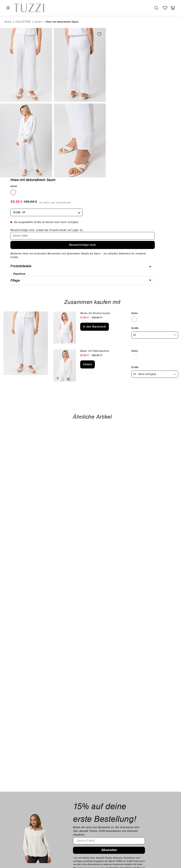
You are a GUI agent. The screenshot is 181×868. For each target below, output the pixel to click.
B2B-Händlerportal (162, 811)
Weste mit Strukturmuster (95, 206)
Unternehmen (162, 787)
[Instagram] (18, 834)
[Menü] (8, 8)
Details (88, 257)
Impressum (112, 793)
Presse (155, 807)
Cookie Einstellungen (118, 816)
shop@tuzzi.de (19, 809)
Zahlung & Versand (79, 798)
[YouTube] (26, 834)
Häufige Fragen (77, 793)
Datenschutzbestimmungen (91, 760)
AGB (143, 760)
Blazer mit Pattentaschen (95, 243)
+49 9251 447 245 (25, 803)
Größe (135, 220)
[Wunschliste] (165, 8)
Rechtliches (114, 787)
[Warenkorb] (173, 8)
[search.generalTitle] (156, 8)
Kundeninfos (77, 787)
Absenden (109, 743)
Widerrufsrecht (114, 798)
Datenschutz (113, 807)
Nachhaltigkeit (160, 793)
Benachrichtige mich (144, 107)
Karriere (156, 798)
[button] (142, 132)
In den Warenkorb (95, 219)
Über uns (157, 802)
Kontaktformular (77, 802)
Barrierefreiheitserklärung (121, 811)
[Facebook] (11, 834)
